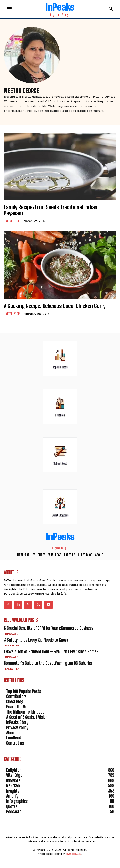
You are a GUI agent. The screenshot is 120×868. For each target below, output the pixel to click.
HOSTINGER (74, 854)
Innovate (12, 634)
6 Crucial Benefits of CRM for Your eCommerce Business (49, 628)
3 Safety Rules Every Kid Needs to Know (36, 640)
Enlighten (12, 645)
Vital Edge (13, 221)
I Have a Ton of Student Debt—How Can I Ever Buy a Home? (51, 652)
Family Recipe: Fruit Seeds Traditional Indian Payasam (51, 210)
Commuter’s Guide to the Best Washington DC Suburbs (48, 663)
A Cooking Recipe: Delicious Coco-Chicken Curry (55, 306)
